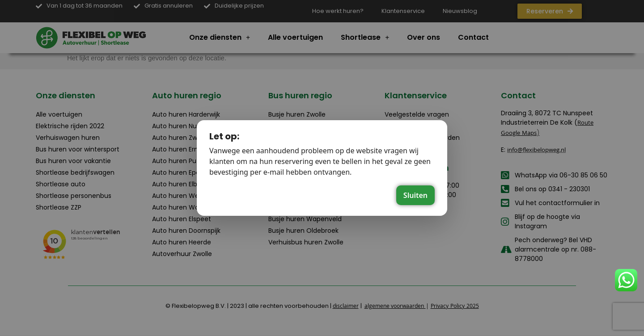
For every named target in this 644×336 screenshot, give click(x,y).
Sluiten (415, 195)
